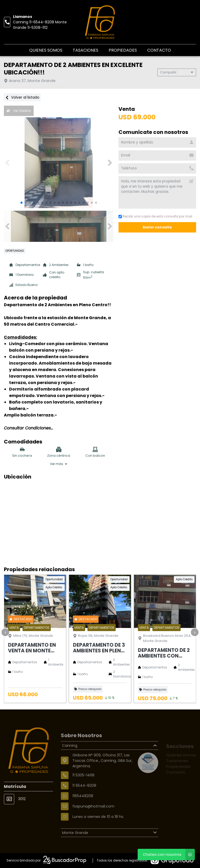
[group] (59, 163)
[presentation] (5, 632)
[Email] (157, 155)
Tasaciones (86, 50)
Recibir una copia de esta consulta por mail (155, 216)
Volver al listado (22, 97)
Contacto (159, 50)
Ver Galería (19, 111)
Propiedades (123, 50)
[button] (110, 163)
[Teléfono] (157, 168)
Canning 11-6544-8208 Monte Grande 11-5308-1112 (40, 25)
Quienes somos (46, 50)
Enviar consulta (157, 227)
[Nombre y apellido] (157, 142)
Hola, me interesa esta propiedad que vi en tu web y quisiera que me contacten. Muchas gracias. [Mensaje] (157, 192)
